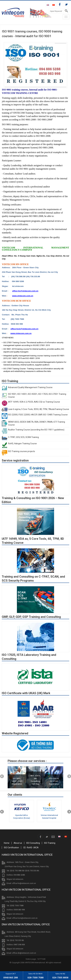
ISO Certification (11, 848)
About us (18, 843)
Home (7, 843)
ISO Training (50, 843)
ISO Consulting (33, 843)
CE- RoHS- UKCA (31, 848)
